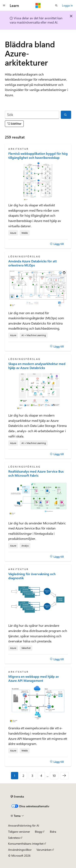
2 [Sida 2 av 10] (23, 775)
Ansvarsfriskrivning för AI (24, 825)
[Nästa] (64, 776)
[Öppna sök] (56, 5)
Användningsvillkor (20, 850)
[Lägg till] (57, 244)
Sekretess (14, 838)
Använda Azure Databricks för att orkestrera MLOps (33, 263)
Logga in (67, 5)
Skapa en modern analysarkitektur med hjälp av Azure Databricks (37, 366)
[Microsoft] (38, 5)
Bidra (53, 832)
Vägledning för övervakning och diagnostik (32, 576)
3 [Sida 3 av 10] (32, 775)
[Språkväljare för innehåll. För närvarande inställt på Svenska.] (17, 797)
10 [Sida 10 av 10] (54, 775)
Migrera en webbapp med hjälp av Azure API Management (34, 679)
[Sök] (32, 115)
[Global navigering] (4, 5)
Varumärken (44, 850)
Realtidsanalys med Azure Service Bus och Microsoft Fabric (36, 473)
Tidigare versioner (19, 832)
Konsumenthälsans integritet (26, 844)
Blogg (38, 832)
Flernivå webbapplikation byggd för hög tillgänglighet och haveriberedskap (38, 156)
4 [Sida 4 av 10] (41, 775)
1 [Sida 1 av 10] (15, 775)
